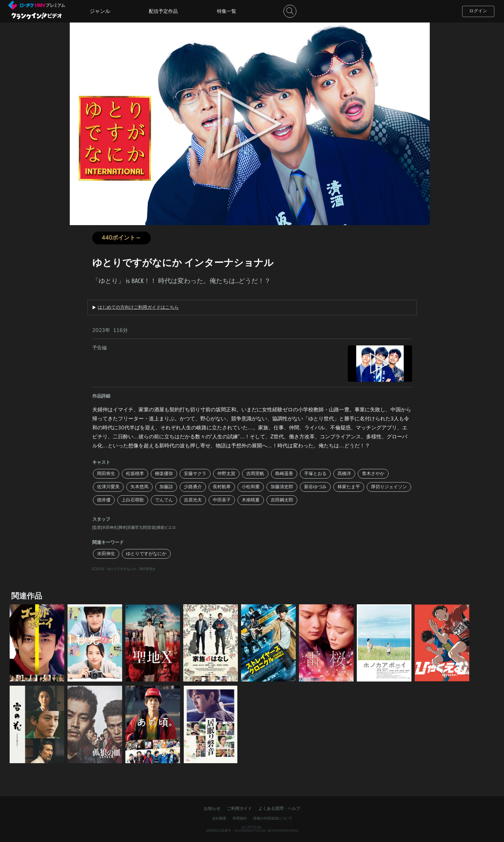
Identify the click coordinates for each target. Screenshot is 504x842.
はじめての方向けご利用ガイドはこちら (138, 307)
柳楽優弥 (164, 474)
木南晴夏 (251, 500)
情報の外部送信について (273, 818)
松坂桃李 (135, 474)
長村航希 (222, 487)
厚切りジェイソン (389, 487)
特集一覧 (227, 11)
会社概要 (219, 818)
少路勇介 (193, 487)
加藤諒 (166, 487)
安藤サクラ (195, 474)
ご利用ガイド (239, 809)
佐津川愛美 (108, 487)
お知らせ (212, 809)
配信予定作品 (163, 11)
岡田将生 (106, 474)
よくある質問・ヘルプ (279, 809)
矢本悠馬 (139, 487)
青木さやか (373, 474)
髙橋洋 (344, 474)
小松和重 (251, 487)
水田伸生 (106, 554)
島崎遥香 (284, 474)
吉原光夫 (193, 500)
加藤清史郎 (282, 487)
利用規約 (240, 818)
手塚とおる (315, 474)
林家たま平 (349, 487)
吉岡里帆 (255, 474)
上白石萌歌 (133, 500)
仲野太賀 (226, 474)
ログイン (478, 11)
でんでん (164, 500)
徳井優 (104, 500)
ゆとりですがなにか (146, 554)
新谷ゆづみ (315, 487)
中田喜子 (222, 500)
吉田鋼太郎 (282, 500)
